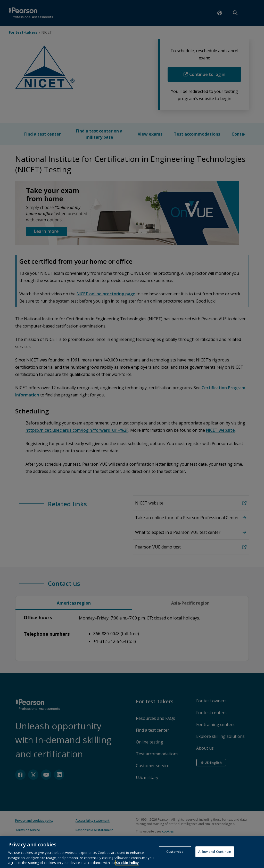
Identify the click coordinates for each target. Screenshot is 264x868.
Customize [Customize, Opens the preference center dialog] (175, 855)
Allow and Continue (214, 855)
